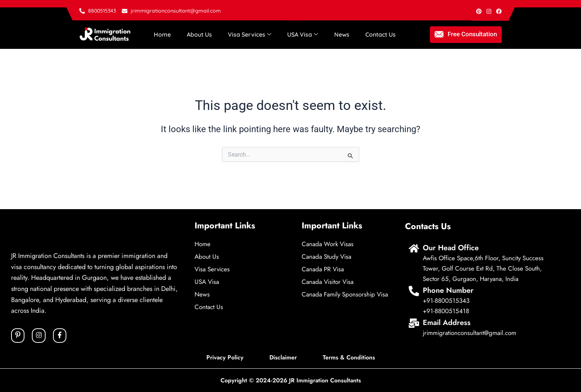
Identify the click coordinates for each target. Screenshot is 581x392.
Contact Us (375, 34)
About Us (197, 34)
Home (162, 34)
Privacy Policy (225, 357)
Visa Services (247, 34)
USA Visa (299, 34)
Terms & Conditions (349, 357)
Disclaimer (283, 357)
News (337, 34)
